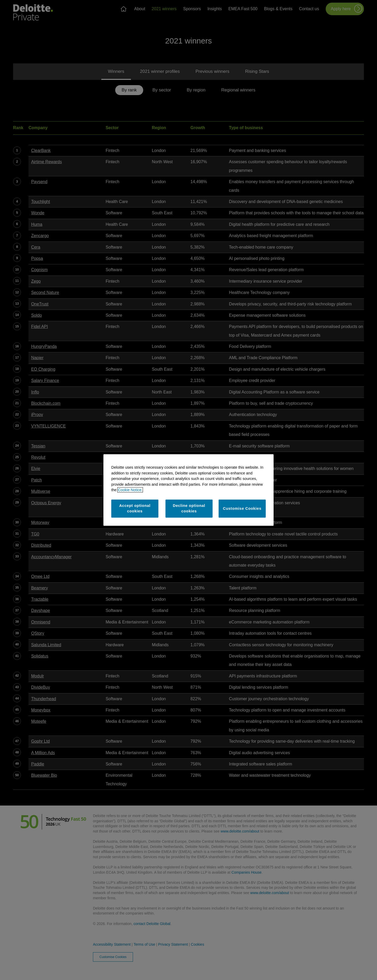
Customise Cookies (242, 508)
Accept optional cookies (135, 508)
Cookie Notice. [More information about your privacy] (130, 490)
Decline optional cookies (189, 508)
